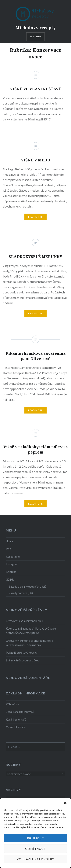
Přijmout (36, 838)
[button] (65, 803)
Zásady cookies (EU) (21, 593)
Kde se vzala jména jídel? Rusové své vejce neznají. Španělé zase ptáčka (31, 631)
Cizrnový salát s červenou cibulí (25, 621)
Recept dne (13, 557)
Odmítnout (36, 849)
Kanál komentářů (16, 720)
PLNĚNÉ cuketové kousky (22, 653)
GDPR (10, 580)
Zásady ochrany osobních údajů (28, 587)
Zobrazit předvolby (36, 859)
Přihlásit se (12, 704)
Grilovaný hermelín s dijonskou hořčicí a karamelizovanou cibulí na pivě (29, 643)
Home (9, 541)
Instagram (12, 564)
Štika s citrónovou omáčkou (23, 660)
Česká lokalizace (16, 727)
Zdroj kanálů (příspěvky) (20, 712)
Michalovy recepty (36, 28)
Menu (37, 37)
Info (9, 549)
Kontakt (11, 572)
